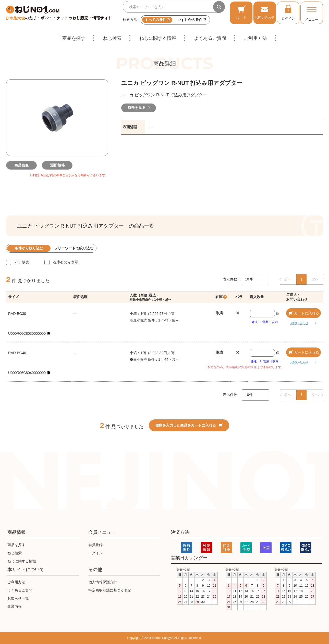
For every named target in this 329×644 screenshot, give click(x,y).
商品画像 (21, 165)
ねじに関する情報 (158, 38)
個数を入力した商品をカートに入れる (189, 425)
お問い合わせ (265, 12)
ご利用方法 (255, 38)
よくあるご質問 (210, 38)
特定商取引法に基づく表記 (110, 590)
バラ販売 (22, 262)
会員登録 (95, 545)
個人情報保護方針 (103, 582)
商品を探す (74, 38)
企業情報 (15, 606)
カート (241, 12)
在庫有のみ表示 (66, 262)
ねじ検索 (112, 38)
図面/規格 (57, 165)
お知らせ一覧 (18, 598)
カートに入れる (303, 313)
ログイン (288, 12)
